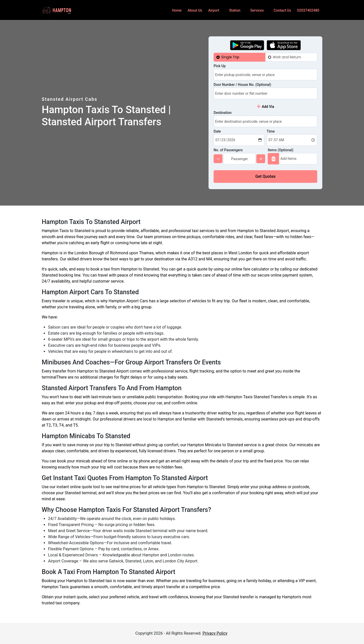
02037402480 (308, 10)
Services (257, 10)
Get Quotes (265, 176)
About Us (195, 10)
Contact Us (282, 10)
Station (235, 10)
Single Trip (230, 57)
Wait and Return (287, 57)
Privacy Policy (215, 633)
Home (177, 10)
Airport (214, 10)
